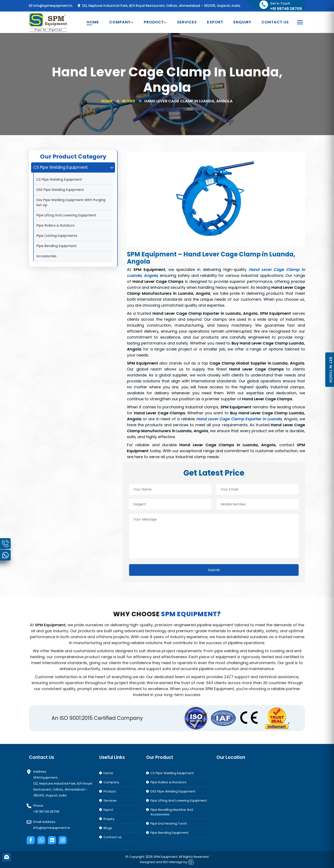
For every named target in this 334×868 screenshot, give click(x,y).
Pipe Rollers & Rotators (55, 225)
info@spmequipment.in (51, 6)
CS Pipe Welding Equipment (59, 179)
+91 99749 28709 (46, 812)
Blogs (129, 101)
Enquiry (242, 22)
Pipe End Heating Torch (169, 823)
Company (121, 22)
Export (215, 22)
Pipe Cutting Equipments (57, 236)
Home (93, 22)
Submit (214, 570)
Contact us (275, 22)
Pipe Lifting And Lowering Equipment (66, 215)
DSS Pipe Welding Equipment (60, 190)
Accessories (46, 256)
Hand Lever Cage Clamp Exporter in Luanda (239, 419)
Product (155, 22)
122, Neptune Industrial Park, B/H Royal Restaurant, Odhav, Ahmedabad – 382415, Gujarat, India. (159, 6)
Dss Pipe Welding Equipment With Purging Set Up (71, 202)
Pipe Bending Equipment (56, 246)
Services (187, 22)
